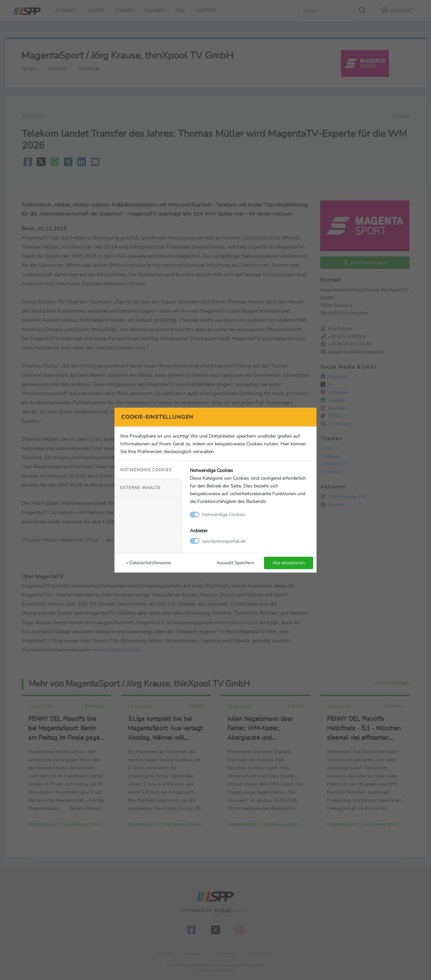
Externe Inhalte (140, 488)
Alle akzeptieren (289, 562)
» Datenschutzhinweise (149, 562)
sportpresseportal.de (224, 541)
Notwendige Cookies (146, 470)
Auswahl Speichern (235, 562)
